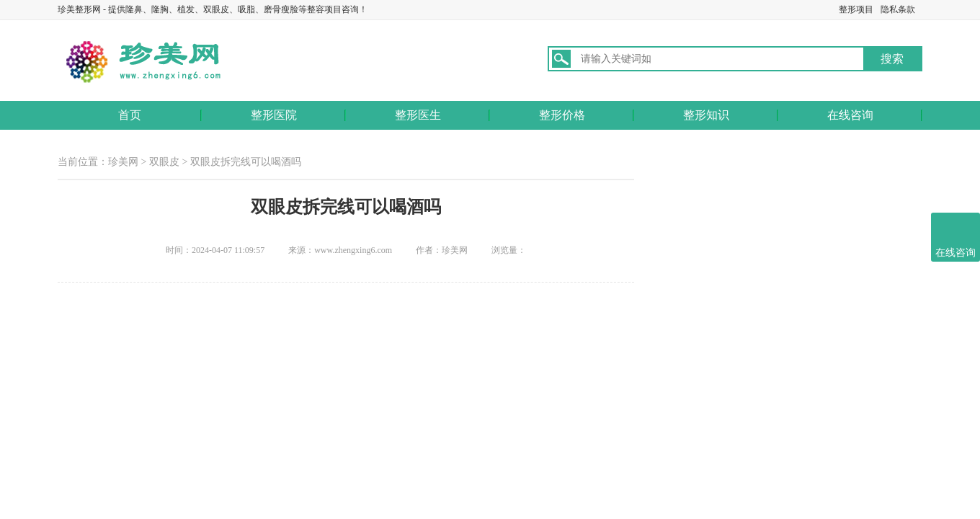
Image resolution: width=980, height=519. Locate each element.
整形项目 (856, 9)
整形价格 (562, 115)
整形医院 (274, 115)
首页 (130, 115)
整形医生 (418, 115)
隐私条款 (898, 9)
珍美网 (123, 162)
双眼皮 (164, 162)
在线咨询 (850, 115)
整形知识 (706, 115)
